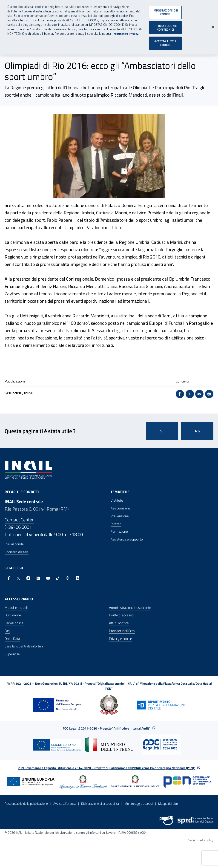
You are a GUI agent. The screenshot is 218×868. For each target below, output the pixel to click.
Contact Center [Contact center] (19, 520)
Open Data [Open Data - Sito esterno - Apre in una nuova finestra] (12, 639)
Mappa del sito (168, 803)
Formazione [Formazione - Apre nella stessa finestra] (119, 531)
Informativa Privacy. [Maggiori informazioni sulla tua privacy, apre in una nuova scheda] (126, 31)
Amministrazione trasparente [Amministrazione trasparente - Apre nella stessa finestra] (130, 608)
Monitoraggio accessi (139, 803)
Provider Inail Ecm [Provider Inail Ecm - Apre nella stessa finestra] (122, 631)
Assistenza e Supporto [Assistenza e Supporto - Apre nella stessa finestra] (127, 539)
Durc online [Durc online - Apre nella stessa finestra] (13, 615)
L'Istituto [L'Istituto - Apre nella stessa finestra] (117, 500)
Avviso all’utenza (65, 803)
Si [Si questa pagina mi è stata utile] (162, 431)
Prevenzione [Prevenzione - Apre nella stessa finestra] (120, 516)
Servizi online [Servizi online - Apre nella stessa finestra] (14, 623)
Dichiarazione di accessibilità (100, 803)
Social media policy (201, 840)
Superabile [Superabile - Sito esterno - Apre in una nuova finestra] (12, 654)
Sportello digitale (17, 552)
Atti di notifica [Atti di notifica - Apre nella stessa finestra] (119, 623)
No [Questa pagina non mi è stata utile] (197, 431)
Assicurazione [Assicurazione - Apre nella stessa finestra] (121, 508)
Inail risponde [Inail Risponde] (14, 544)
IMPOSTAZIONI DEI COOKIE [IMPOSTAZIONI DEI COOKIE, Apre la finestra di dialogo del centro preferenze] (165, 10)
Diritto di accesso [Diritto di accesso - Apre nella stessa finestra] (121, 615)
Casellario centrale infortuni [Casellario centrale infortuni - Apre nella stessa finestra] (24, 646)
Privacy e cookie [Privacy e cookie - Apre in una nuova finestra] (120, 639)
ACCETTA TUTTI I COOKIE (165, 41)
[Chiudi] (213, 25)
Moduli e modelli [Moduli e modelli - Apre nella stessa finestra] (16, 608)
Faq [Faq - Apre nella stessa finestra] (7, 631)
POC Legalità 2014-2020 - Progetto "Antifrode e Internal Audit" (107, 728)
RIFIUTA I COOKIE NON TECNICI (165, 25)
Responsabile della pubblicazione (26, 803)
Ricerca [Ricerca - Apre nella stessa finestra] (116, 524)
